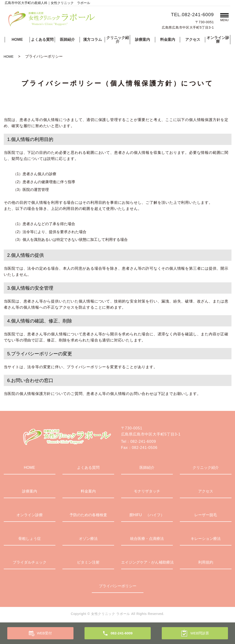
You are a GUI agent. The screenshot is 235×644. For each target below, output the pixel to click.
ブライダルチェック (30, 562)
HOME (17, 40)
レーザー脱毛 (206, 515)
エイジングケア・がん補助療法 (147, 562)
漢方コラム (92, 40)
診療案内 (143, 40)
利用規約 (206, 562)
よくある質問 (42, 40)
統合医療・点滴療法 (147, 539)
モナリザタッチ (147, 491)
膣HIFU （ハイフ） (147, 515)
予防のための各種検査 (88, 515)
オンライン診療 (218, 40)
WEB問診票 (200, 633)
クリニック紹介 (118, 40)
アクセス (193, 40)
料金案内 (168, 40)
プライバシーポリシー (118, 586)
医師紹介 (67, 40)
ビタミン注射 (88, 562)
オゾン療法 (88, 539)
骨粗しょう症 (30, 539)
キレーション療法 (206, 539)
